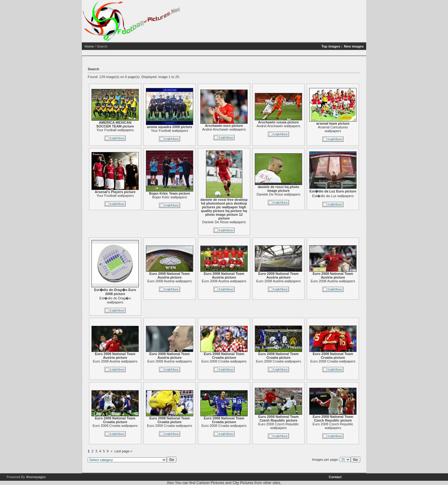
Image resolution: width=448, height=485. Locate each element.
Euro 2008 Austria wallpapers (169, 281)
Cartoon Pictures (210, 483)
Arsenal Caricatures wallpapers (333, 129)
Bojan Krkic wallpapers (169, 197)
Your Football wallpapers (115, 130)
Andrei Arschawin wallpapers (224, 129)
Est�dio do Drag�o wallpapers (115, 300)
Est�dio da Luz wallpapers (333, 196)
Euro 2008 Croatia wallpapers (224, 361)
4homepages (36, 477)
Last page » (124, 451)
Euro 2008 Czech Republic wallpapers (279, 426)
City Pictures (243, 483)
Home (89, 46)
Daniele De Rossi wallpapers (224, 222)
